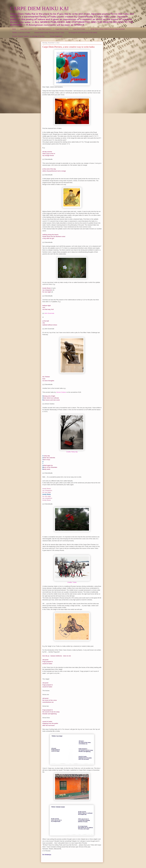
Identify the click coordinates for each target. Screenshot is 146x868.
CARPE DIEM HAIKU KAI (39, 8)
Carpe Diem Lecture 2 (45, 29)
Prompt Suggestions (56, 36)
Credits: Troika (72, 582)
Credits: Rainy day (72, 452)
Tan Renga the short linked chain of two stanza (83, 33)
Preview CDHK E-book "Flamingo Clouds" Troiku (49, 33)
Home (14, 29)
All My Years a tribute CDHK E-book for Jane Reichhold (108, 29)
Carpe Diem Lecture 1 (27, 29)
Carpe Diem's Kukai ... (80, 29)
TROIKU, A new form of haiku (21, 33)
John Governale (49, 313)
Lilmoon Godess (61, 392)
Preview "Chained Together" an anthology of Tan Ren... (29, 36)
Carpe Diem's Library (62, 29)
